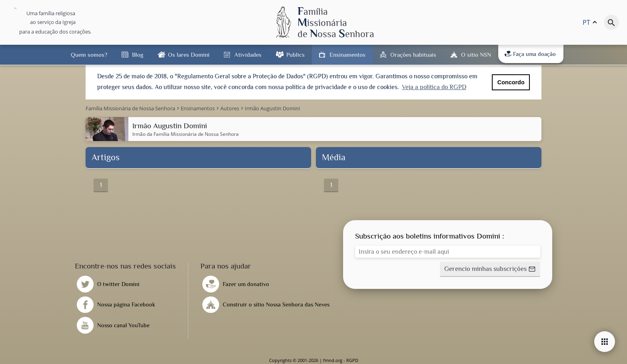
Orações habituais (413, 55)
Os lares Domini (189, 55)
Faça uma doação (530, 54)
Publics (296, 55)
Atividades (248, 55)
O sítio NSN (476, 55)
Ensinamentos (347, 55)
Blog (138, 55)
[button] (490, 269)
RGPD (352, 360)
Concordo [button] (511, 82)
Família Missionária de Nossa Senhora (196, 134)
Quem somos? (89, 55)
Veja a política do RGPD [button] (434, 87)
